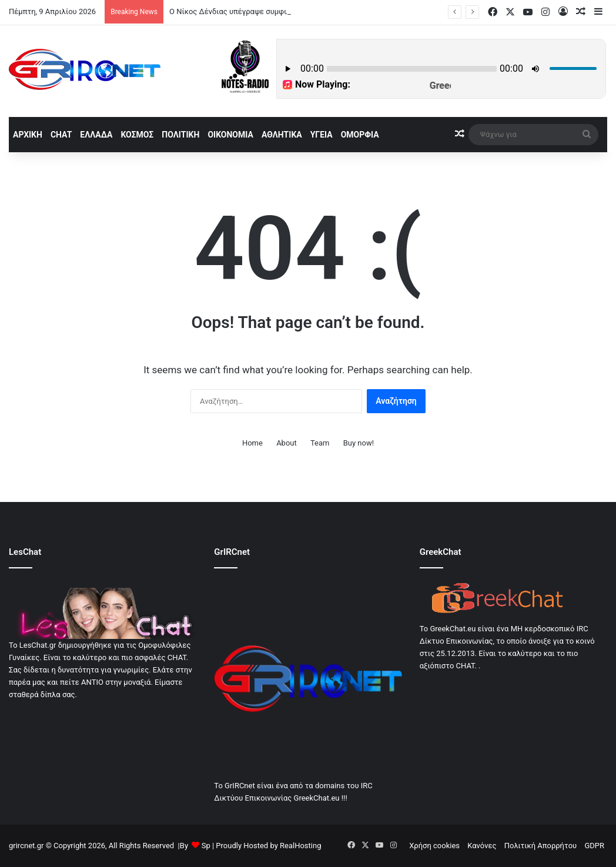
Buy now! (359, 443)
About (287, 443)
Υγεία (322, 135)
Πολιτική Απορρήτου (540, 846)
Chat (61, 135)
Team (320, 443)
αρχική (28, 135)
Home (252, 443)
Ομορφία (360, 135)
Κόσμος (137, 135)
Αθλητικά (282, 135)
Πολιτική (180, 135)
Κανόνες (482, 846)
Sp (206, 846)
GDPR (594, 846)
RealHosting (300, 846)
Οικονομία (230, 135)
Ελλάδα (96, 135)
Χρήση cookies (434, 846)
